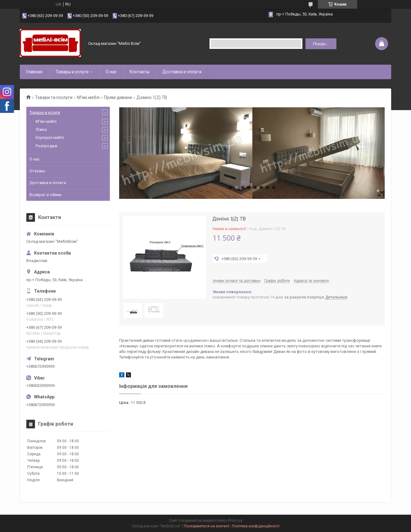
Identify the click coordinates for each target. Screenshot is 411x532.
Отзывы (37, 171)
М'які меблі (88, 97)
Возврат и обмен (45, 195)
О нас (111, 72)
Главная (34, 72)
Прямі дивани (118, 97)
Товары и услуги (72, 72)
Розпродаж (46, 146)
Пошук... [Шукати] (321, 44)
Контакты (140, 72)
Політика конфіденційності (256, 526)
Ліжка (41, 129)
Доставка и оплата (182, 72)
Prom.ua (235, 521)
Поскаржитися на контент (207, 526)
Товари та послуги (54, 97)
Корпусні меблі (50, 137)
